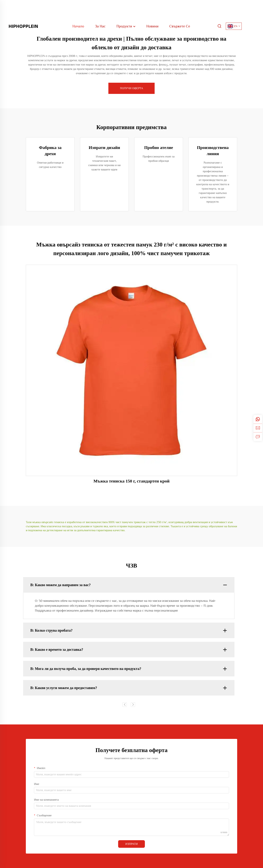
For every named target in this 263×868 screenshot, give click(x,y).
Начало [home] (78, 26)
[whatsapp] (258, 419)
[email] (258, 428)
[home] (23, 26)
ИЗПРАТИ (131, 844)
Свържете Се (180, 26)
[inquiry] (258, 437)
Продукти (126, 26)
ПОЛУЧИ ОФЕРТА (131, 88)
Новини (152, 26)
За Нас (100, 26)
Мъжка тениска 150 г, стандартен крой (132, 481)
